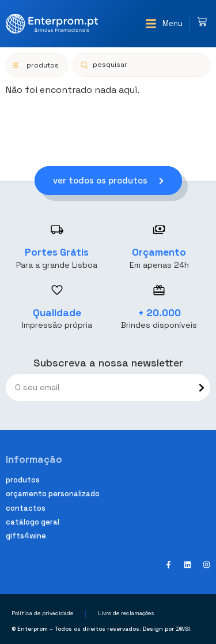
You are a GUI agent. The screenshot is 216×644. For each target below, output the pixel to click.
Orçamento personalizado (53, 494)
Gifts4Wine (26, 536)
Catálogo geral (33, 522)
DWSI (183, 629)
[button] (164, 24)
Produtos (23, 480)
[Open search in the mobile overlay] (141, 65)
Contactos (26, 508)
